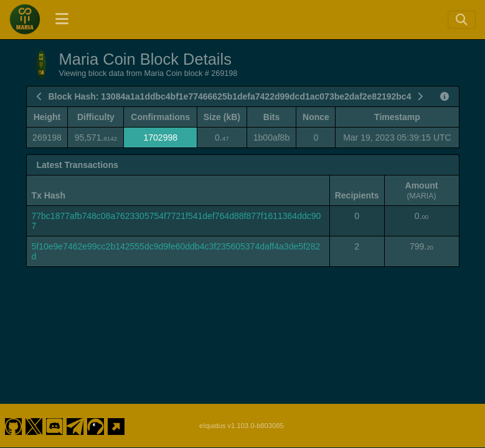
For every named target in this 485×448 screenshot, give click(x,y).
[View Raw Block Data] (445, 96)
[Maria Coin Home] (25, 19)
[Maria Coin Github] (13, 416)
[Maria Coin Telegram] (75, 416)
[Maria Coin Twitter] (34, 416)
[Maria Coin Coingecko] (96, 416)
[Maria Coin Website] (116, 416)
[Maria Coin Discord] (55, 416)
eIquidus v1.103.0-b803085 (242, 416)
